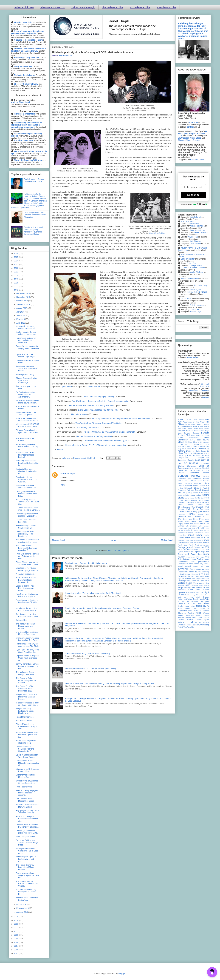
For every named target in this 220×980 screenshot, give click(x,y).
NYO (207, 547)
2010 (17, 935)
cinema (189, 468)
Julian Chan (192, 263)
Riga (197, 574)
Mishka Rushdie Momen (197, 292)
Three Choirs (184, 608)
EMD (189, 490)
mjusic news (199, 530)
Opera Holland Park (186, 552)
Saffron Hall (190, 579)
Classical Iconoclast (205, 385)
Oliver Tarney (195, 244)
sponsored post (194, 592)
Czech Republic (203, 481)
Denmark (198, 483)
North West (194, 545)
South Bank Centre (199, 590)
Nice (188, 543)
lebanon (181, 522)
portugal (188, 566)
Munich (206, 530)
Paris (193, 562)
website (206, 615)
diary (206, 483)
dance (180, 483)
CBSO (203, 460)
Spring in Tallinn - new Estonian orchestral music (25, 588)
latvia (207, 519)
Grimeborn (204, 509)
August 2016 (22, 308)
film (196, 498)
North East (183, 545)
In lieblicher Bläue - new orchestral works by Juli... (28, 420)
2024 (17, 261)
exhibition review (189, 495)
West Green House (200, 618)
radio (198, 569)
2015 (17, 917)
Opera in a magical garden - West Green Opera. (28, 756)
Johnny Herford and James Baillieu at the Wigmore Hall (27, 666)
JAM (180, 519)
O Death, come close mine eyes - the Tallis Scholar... (28, 509)
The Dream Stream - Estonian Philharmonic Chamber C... (26, 548)
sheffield (181, 585)
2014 (17, 920)
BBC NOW (196, 435)
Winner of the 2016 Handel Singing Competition (27, 782)
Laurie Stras (186, 299)
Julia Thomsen (196, 241)
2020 (17, 276)
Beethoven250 (194, 438)
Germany (205, 502)
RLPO (201, 574)
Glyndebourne (203, 505)
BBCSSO (205, 435)
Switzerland (182, 599)
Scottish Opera (192, 583)
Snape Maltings (185, 588)
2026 (17, 253)
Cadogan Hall (203, 458)
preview (183, 569)
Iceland (201, 514)
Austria (201, 426)
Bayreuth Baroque (191, 433)
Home (60, 449)
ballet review (193, 428)
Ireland (191, 517)
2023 (17, 264)
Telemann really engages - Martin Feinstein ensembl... (27, 793)
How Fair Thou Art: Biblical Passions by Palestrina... (27, 826)
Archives (157, 233)
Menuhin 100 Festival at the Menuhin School (27, 806)
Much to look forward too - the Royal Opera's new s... (27, 735)
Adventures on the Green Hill (196, 422)
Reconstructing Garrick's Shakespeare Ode (26, 527)
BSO (200, 446)
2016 (17, 290)
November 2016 (23, 297)
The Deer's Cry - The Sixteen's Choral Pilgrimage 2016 (25, 689)
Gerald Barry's (91, 405)
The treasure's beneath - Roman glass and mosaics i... (26, 626)
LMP (200, 526)
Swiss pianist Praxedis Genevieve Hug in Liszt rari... (27, 851)
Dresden (181, 486)
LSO (203, 528)
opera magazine (202, 552)
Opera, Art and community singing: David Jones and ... (28, 349)
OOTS (201, 549)
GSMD (181, 511)
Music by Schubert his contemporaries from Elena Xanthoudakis (121, 419)
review (180, 574)
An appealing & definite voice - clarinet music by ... (27, 447)
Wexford (181, 620)
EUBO (206, 493)
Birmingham (183, 440)
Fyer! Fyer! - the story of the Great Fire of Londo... (28, 651)
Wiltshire (206, 622)
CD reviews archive (140, 7)
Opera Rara (196, 554)
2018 (17, 283)
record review (195, 572)
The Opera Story (190, 604)
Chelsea (181, 466)
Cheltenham (192, 466)
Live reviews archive (113, 7)
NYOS (180, 549)
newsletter (182, 543)
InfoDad (206, 397)
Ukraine (196, 611)
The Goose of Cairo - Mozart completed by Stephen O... (26, 680)
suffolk (198, 597)
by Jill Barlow (195, 453)
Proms (192, 569)
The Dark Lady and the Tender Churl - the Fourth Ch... (28, 502)
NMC (192, 543)
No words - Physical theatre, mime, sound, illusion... (28, 402)
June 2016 (21, 316)
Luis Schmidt (196, 217)
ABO (180, 422)
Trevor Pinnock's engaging (98, 397)
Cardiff (197, 460)
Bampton (181, 431)
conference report (185, 479)
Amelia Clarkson (196, 272)
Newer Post (58, 540)
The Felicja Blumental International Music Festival (25, 867)
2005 (17, 953)
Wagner (206, 613)
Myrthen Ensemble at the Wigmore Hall (94, 436)
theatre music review (186, 606)
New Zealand (198, 540)
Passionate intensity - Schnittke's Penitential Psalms (26, 369)
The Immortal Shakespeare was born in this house (27, 541)
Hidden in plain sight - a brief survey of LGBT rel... (26, 859)
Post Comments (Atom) (119, 550)
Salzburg (181, 581)
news (206, 540)
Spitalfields (183, 592)
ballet (184, 428)
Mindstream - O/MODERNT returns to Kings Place (27, 425)
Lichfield (181, 526)
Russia (202, 576)
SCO (207, 581)
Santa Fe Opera (198, 581)
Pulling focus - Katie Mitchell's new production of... (28, 763)
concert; (206, 476)
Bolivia (193, 440)
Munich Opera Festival (186, 533)
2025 (17, 257)
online (196, 549)
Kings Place (199, 519)
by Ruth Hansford (192, 456)
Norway (197, 547)
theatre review (203, 606)
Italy (203, 517)
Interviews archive (167, 7)
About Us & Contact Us (53, 7)
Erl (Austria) (188, 493)
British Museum (203, 442)
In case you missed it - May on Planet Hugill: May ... (27, 704)
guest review (203, 511)
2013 (17, 924)
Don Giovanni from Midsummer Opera (25, 800)
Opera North (66, 387)
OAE (185, 549)
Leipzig (181, 524)
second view (204, 583)
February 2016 (23, 908)
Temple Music (199, 599)
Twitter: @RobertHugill (83, 7)
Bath (180, 433)
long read (191, 528)
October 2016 (22, 301)
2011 (17, 931)
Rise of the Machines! (25, 717)
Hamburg (181, 514)
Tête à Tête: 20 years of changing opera (26, 742)
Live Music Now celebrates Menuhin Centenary (27, 633)
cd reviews (204, 463)
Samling (188, 581)
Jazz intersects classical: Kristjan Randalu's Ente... (28, 615)
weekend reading (184, 618)
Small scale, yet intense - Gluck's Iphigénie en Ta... (28, 569)
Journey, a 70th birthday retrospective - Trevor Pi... (26, 892)
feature (199, 495)
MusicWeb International (199, 391)
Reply (62, 485)
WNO (201, 625)
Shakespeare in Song (25, 375)
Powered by (193, 204)
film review (202, 498)
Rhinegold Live (189, 574)
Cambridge (182, 460)
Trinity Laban (199, 608)
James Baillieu (193, 224)
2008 (17, 942)
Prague (196, 566)
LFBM (203, 524)
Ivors (207, 517)
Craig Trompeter (188, 259)
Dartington (188, 483)
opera (206, 549)
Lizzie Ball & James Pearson (193, 268)
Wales (181, 615)
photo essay (194, 564)
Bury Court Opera (185, 449)
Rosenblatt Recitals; (186, 576)
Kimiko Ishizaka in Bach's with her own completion (96, 445)
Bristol (195, 442)
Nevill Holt (205, 538)
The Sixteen (203, 604)
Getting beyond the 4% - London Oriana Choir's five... (27, 494)
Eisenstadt (182, 490)
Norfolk (206, 543)
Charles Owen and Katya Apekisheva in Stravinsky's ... (26, 380)
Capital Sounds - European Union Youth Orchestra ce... (27, 658)
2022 (17, 268)
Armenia (189, 426)
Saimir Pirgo (88, 427)
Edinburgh (188, 488)
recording (205, 572)
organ (202, 557)
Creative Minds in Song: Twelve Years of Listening (88, 653)
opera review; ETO (193, 557)
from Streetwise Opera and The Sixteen (99, 423)
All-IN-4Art (192, 424)
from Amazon (192, 358)
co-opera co (198, 470)
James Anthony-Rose (190, 279)
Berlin (206, 437)
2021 (17, 272)
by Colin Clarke (199, 451)
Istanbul (197, 517)
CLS (186, 470)
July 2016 (21, 312)
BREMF (181, 442)
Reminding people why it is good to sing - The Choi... (28, 645)
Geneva (198, 503)
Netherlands (195, 538)
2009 (17, 939)
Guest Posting (191, 511)
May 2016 (21, 319)
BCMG (181, 437)
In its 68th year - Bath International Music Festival (25, 455)
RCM (207, 569)
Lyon (207, 528)
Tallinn (190, 599)
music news (195, 535)
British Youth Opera (186, 444)
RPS (197, 576)
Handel (192, 514)
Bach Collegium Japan (25, 837)
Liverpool (194, 526)
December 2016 (23, 294)
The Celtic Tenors (188, 221)
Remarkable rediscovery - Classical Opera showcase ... (27, 340)
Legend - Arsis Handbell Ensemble (26, 521)
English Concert (202, 490)
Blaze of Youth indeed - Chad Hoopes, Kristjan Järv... (27, 727)
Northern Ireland (185, 547)
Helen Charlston (201, 232)
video (198, 613)
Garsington (190, 502)
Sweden (206, 597)
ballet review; (204, 429)
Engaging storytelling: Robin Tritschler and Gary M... (28, 812)
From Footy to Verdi (24, 787)
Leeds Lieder (203, 521)
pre (202, 566)
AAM (207, 420)
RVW (207, 576)
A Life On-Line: (198, 420)
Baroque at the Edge (201, 431)
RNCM (206, 574)
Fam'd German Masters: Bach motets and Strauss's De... (26, 580)
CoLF (207, 470)
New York (190, 540)
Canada (190, 460)
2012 (17, 928)
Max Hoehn (193, 237)
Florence (194, 500)
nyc (202, 547)
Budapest (206, 447)
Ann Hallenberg (200, 285)
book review (203, 440)
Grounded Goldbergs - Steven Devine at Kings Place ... (27, 843)
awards (206, 426)
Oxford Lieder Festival (194, 559)
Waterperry (190, 615)
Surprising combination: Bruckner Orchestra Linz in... (27, 463)
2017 (17, 287)
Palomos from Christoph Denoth (109, 432)
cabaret (193, 458)
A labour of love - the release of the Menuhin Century (27, 884)
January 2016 (22, 912)
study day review (186, 597)
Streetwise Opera (203, 595)
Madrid (180, 530)
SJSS (188, 585)
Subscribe (193, 195)
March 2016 (22, 905)
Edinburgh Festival (201, 488)
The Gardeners (192, 602)
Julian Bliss (196, 310)
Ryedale (181, 579)
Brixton (188, 446)
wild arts (198, 622)
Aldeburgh (182, 424)
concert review (189, 476)
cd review (191, 463)
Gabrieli (181, 502)
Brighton (189, 442)
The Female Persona (25, 721)
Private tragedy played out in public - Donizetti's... (27, 515)
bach (180, 429)
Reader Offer (183, 572)
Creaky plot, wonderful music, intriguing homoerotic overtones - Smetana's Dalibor (102, 608)
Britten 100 (199, 444)
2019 (17, 279)
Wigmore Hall (185, 622)
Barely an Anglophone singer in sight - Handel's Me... (27, 875)
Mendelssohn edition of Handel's (105, 441)
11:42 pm (71, 474)
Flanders (187, 500)
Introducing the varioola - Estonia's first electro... (27, 609)
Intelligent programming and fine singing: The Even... (28, 639)
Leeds (194, 521)
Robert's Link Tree (24, 7)
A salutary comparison (25, 574)
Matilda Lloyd (196, 312)
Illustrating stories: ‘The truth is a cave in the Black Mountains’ (93, 593)
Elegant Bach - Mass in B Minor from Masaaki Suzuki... (27, 697)
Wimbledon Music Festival (188, 625)
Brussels (194, 446)
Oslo (207, 557)
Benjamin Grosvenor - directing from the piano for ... (27, 471)
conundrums (197, 479)
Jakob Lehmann (197, 305)
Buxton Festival (199, 449)
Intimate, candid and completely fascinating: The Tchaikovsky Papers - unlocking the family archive (110, 683)
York (185, 627)
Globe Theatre (185, 505)
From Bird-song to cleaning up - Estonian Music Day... (27, 556)
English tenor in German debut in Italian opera (86, 563)
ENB (193, 490)
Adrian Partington (197, 226)
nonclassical (198, 543)
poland (180, 566)
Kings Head (187, 519)
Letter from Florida (192, 524)
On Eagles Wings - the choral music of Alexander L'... (25, 395)
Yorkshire (191, 627)
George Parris (196, 266)
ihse (207, 514)
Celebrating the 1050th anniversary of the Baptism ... (25, 534)
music (201, 533)
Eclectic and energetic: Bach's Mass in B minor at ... (27, 819)
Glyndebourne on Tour (186, 507)
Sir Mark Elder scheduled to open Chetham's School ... (27, 433)
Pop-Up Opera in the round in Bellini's (100, 401)
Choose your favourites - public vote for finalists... (27, 832)
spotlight (205, 592)
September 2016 (24, 305)
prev (207, 566)
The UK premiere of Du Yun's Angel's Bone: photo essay (91, 668)
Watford (199, 615)
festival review (190, 498)
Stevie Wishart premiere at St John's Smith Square (27, 563)
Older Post (167, 540)
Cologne (181, 473)
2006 (17, 950)
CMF (190, 470)
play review (204, 564)
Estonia (195, 493)
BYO (187, 458)
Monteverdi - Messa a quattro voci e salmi (25, 327)
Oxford (181, 559)
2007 (17, 946)
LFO (207, 524)
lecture (187, 522)
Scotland (182, 583)
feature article (65, 55)
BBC (188, 435)
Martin (63, 474)
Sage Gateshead (202, 579)
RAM (202, 569)
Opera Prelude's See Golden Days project (26, 356)
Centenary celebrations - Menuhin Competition (26, 776)
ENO (180, 493)
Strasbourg (191, 595)
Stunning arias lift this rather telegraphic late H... (28, 770)
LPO (198, 528)
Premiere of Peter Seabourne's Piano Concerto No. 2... (25, 749)
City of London (197, 468)
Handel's (79, 414)
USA (201, 610)
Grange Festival (202, 507)
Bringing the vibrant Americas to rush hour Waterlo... (26, 480)
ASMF (195, 426)
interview (182, 517)
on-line (190, 549)
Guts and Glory (22, 620)
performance (204, 562)
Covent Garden (93, 387)
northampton (205, 545)
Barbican (189, 431)
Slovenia (195, 585)
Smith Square (204, 585)
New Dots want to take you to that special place (27, 595)
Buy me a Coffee (197, 160)
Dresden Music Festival (195, 486)
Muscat (196, 533)
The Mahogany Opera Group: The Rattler (25, 673)
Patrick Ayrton (195, 290)
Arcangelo (182, 426)
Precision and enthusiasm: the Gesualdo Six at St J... (27, 602)
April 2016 (21, 323)
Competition (194, 473)
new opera (182, 540)
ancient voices (203, 424)
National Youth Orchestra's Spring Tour (27, 899)
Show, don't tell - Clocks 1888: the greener (26, 414)
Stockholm (182, 595)
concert (206, 473)
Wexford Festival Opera (198, 620)
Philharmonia (183, 564)
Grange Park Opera (188, 509)
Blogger (122, 974)
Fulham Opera (203, 500)
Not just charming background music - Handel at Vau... (25, 711)
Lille (187, 526)
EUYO (180, 495)
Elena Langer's (98, 410)
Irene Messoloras (197, 230)
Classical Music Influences (189, 140)
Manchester (188, 530)
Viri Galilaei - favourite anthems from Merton (26, 487)
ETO (201, 493)
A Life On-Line (185, 420)
